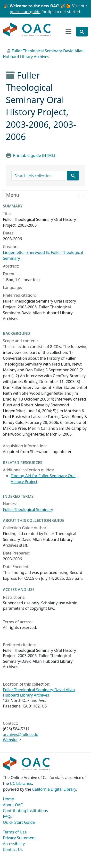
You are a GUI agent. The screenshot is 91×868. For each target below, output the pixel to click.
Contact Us (13, 850)
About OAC (13, 805)
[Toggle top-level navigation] (68, 32)
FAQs (8, 816)
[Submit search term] (73, 176)
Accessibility (14, 844)
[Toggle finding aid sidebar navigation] (45, 195)
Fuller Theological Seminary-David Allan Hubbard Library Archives (39, 692)
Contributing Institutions (25, 811)
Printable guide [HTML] (34, 155)
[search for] (39, 176)
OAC (27, 30)
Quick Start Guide (19, 822)
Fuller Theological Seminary (28, 510)
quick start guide (25, 12)
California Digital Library (54, 789)
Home (8, 799)
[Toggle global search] (82, 32)
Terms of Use (15, 832)
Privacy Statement (19, 838)
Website (10, 740)
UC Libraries (21, 783)
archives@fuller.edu (21, 734)
